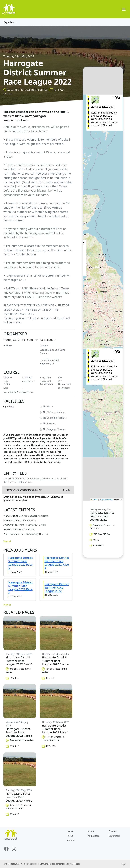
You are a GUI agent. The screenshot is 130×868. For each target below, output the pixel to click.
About (91, 831)
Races (70, 836)
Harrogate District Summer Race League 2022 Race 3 (20, 587)
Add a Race (93, 836)
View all (7, 541)
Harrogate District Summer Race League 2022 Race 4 (57, 563)
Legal (124, 864)
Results (71, 840)
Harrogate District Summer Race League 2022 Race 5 (20, 563)
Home (70, 831)
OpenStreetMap (107, 500)
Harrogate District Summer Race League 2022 (57, 587)
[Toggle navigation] (124, 9)
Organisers (114, 836)
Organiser (9, 22)
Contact (113, 831)
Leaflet (94, 500)
